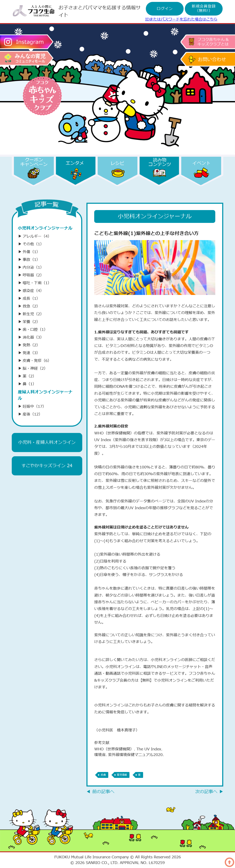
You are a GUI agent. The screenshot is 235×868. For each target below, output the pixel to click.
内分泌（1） (31, 268)
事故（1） (29, 260)
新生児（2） (31, 314)
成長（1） (29, 299)
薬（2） (27, 376)
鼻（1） (27, 384)
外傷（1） (29, 252)
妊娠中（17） (32, 407)
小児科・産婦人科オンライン (47, 443)
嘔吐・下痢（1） (35, 283)
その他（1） (31, 244)
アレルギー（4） (35, 236)
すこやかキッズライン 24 (47, 466)
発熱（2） (29, 345)
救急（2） (29, 306)
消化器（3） (31, 337)
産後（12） (30, 414)
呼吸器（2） (31, 275)
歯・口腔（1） (33, 330)
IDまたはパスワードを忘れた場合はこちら (181, 19)
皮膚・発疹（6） (35, 361)
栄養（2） (29, 322)
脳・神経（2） (33, 369)
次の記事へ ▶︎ (209, 792)
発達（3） (29, 353)
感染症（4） (31, 291)
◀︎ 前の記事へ (100, 792)
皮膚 (103, 775)
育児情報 (123, 775)
